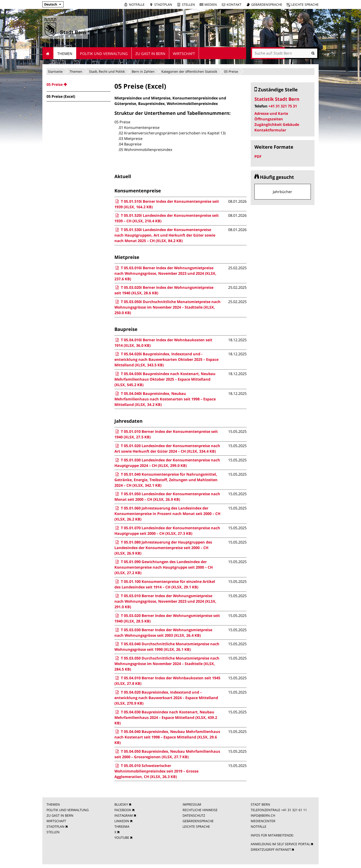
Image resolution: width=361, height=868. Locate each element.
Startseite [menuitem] (48, 53)
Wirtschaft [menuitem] (184, 54)
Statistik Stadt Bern (277, 99)
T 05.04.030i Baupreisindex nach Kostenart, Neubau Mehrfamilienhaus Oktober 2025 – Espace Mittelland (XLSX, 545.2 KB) (165, 379)
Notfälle (137, 4)
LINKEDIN (122, 821)
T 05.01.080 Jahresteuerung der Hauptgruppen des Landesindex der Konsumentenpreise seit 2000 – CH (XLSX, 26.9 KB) (163, 548)
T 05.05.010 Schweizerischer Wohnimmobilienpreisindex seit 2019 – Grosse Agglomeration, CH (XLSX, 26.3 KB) (156, 771)
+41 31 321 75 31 (283, 106)
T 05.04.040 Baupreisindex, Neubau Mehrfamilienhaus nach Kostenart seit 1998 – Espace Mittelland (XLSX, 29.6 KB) (167, 737)
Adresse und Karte (271, 113)
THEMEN (53, 804)
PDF (258, 156)
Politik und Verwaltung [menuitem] (104, 54)
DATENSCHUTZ (194, 815)
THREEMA (122, 826)
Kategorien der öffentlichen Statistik (189, 71)
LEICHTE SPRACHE (196, 826)
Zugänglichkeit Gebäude (277, 124)
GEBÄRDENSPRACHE (198, 821)
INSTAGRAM (124, 815)
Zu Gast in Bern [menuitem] (150, 54)
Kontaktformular (270, 130)
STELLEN (53, 832)
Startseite (55, 71)
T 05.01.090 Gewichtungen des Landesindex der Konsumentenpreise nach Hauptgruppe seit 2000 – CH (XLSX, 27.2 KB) (164, 567)
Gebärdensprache (267, 4)
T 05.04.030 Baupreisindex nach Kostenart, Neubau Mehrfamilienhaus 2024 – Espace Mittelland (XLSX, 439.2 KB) (166, 718)
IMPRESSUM (192, 804)
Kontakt (234, 4)
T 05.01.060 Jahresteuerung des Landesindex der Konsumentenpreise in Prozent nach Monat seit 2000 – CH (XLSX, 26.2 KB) (167, 514)
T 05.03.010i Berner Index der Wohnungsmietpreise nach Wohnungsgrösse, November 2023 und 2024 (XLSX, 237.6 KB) (165, 273)
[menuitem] (79, 84)
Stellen (188, 4)
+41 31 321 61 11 (294, 810)
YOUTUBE (122, 838)
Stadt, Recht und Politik (107, 71)
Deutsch (51, 4)
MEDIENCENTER (263, 821)
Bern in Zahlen (143, 71)
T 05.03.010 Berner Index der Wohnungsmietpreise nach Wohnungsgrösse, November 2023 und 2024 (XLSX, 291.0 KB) (165, 601)
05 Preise (231, 71)
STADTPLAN (55, 826)
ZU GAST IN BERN (60, 815)
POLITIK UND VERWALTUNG (68, 810)
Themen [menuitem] (65, 54)
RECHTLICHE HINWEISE (200, 810)
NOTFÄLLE (259, 826)
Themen (76, 71)
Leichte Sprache (305, 4)
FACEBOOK (123, 810)
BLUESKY (121, 804)
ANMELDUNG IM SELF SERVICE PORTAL (280, 844)
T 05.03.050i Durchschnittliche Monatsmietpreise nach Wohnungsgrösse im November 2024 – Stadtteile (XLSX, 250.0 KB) (167, 307)
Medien (211, 4)
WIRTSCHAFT (56, 821)
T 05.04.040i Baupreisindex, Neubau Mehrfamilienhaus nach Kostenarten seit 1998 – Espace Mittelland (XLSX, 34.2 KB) (165, 399)
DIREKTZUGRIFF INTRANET (271, 849)
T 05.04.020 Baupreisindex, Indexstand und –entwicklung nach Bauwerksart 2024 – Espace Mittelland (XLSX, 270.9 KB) (166, 698)
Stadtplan (163, 4)
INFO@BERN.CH (263, 815)
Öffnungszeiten (269, 119)
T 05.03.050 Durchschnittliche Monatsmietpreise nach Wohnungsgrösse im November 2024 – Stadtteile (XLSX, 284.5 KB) (167, 664)
